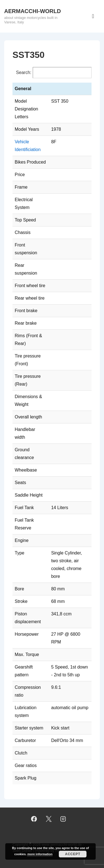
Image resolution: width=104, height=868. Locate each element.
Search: (24, 72)
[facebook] (34, 819)
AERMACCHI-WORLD (32, 11)
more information (40, 854)
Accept (73, 854)
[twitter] (49, 819)
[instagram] (63, 819)
